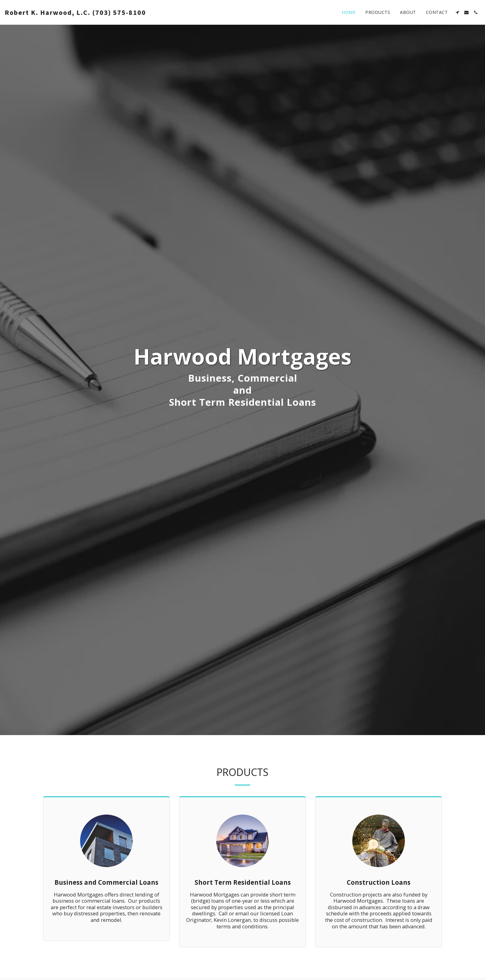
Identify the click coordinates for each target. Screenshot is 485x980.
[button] (457, 12)
